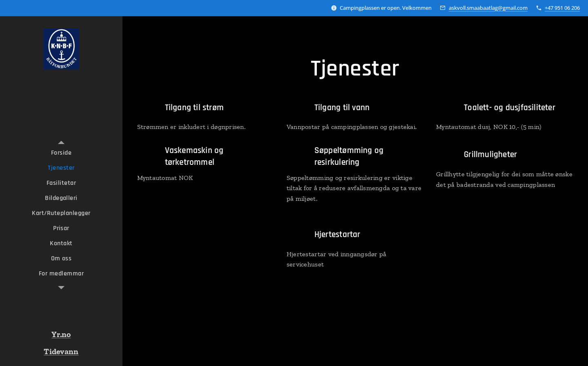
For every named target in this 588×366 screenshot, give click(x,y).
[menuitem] (61, 153)
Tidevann (61, 351)
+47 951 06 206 (562, 8)
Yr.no (61, 334)
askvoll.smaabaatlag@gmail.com (488, 8)
